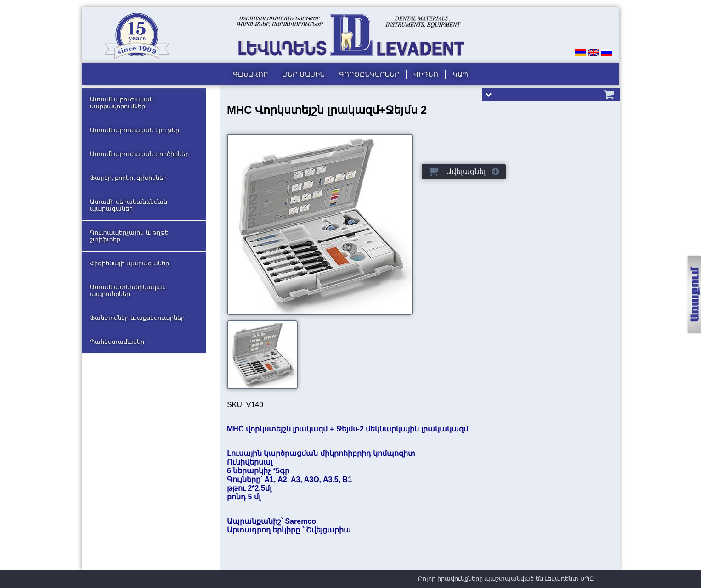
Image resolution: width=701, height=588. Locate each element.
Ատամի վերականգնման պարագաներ (129, 205)
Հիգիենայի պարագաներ (130, 263)
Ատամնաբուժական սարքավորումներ (122, 103)
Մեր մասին (303, 74)
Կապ (460, 74)
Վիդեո (426, 74)
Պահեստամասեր (117, 342)
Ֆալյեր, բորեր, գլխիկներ (128, 178)
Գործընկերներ (369, 74)
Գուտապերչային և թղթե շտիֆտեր (129, 236)
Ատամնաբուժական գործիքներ (139, 154)
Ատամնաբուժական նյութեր (135, 130)
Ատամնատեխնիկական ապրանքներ (128, 291)
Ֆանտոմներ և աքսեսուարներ (137, 318)
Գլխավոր (250, 74)
